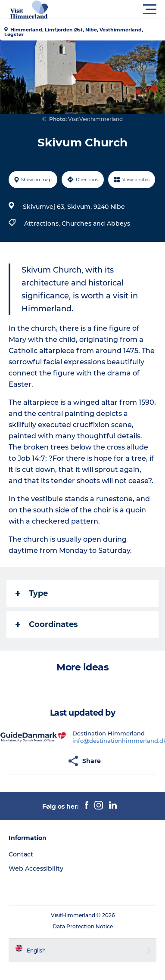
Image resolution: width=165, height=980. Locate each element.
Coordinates (47, 624)
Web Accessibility (36, 868)
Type (32, 593)
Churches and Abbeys (96, 223)
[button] (121, 9)
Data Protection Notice (83, 926)
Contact (21, 854)
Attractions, (43, 223)
